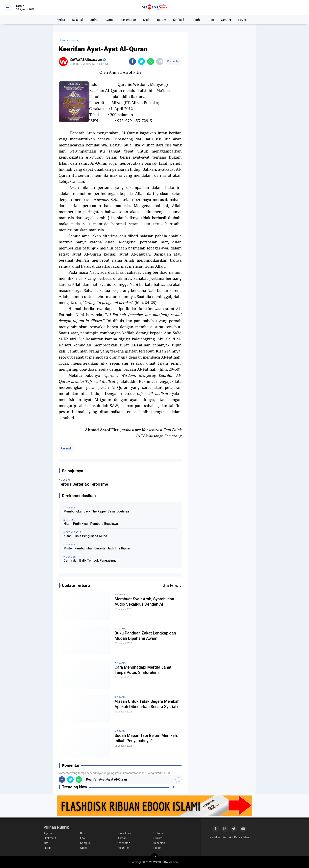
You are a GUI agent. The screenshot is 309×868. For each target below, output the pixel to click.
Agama (109, 20)
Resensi (77, 20)
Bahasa (122, 595)
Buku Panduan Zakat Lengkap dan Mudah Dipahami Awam (145, 636)
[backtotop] (154, 857)
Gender (226, 20)
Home (63, 40)
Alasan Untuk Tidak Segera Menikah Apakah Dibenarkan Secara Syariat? (147, 704)
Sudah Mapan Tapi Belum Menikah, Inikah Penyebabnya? (146, 738)
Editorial (159, 833)
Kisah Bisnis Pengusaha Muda (85, 536)
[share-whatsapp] (151, 62)
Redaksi (215, 837)
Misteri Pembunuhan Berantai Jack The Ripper (97, 548)
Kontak (227, 837)
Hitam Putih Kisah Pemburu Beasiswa (91, 524)
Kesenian (159, 843)
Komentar (173, 61)
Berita (61, 20)
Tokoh (195, 20)
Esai (146, 20)
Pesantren (123, 848)
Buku (210, 20)
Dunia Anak (124, 833)
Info (46, 843)
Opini (94, 20)
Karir (237, 837)
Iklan (246, 837)
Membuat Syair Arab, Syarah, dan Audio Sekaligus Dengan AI (144, 602)
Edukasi (178, 20)
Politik (157, 848)
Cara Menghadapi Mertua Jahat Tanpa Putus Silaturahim (143, 670)
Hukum (161, 20)
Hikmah (122, 838)
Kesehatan (129, 20)
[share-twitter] (141, 62)
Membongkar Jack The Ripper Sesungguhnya (96, 511)
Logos (242, 20)
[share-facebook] (132, 62)
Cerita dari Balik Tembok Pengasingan (91, 560)
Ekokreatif (50, 838)
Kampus (85, 843)
